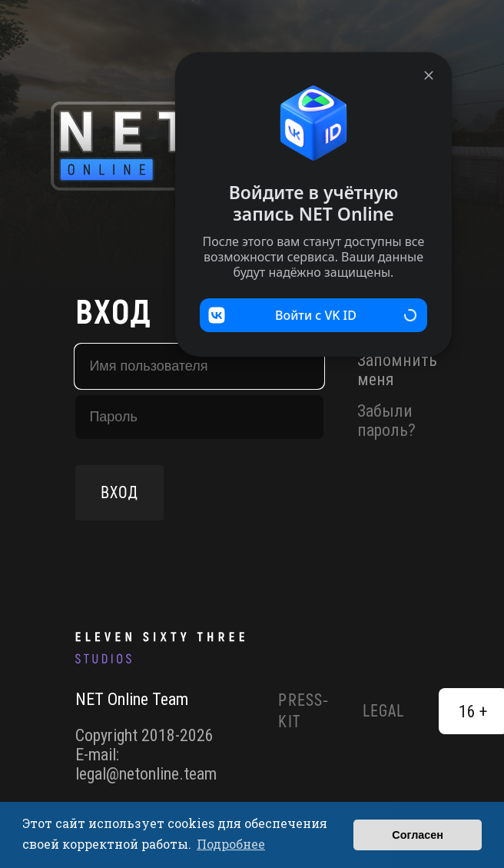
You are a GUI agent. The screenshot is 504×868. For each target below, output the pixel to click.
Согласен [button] (418, 835)
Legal (384, 711)
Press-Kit (303, 711)
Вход (119, 493)
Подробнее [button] (231, 844)
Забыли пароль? (386, 421)
